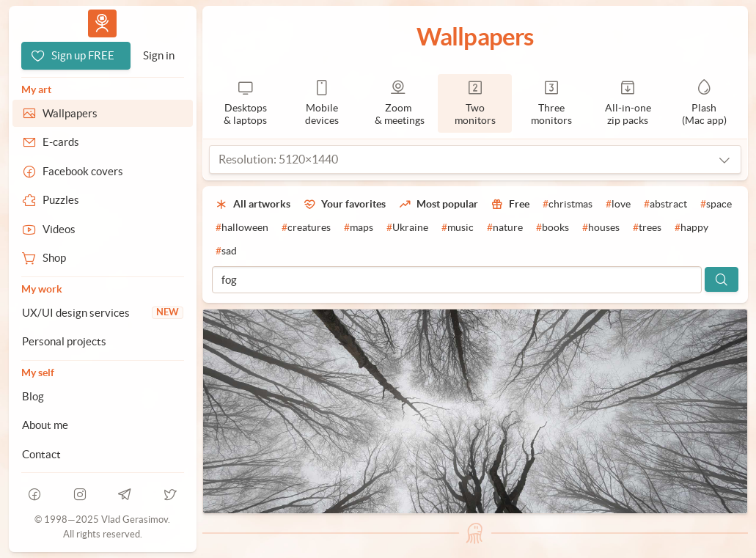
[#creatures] (306, 228)
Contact (41, 454)
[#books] (553, 228)
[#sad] (226, 252)
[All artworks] (253, 205)
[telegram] (125, 494)
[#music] (458, 228)
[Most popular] (438, 205)
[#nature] (505, 228)
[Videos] (103, 230)
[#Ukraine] (407, 228)
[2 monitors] (474, 103)
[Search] (722, 279)
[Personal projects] (103, 342)
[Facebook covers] (103, 172)
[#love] (618, 205)
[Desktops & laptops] (246, 103)
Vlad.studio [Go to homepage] (102, 23)
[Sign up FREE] (76, 56)
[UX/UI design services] (103, 313)
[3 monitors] (551, 103)
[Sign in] (159, 56)
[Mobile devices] (322, 103)
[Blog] (103, 397)
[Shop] (103, 258)
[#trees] (647, 228)
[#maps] (359, 228)
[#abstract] (665, 205)
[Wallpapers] (103, 114)
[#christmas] (568, 205)
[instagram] (80, 494)
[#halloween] (242, 228)
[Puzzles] (103, 200)
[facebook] (35, 494)
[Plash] (704, 103)
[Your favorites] (345, 205)
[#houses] (601, 228)
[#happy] (691, 228)
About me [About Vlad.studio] (45, 425)
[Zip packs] (628, 103)
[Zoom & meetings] (398, 103)
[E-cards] (103, 142)
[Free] (510, 205)
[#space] (716, 205)
